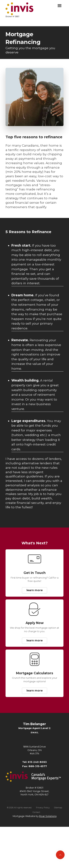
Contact (36, 812)
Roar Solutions (48, 816)
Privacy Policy (43, 808)
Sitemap (58, 808)
